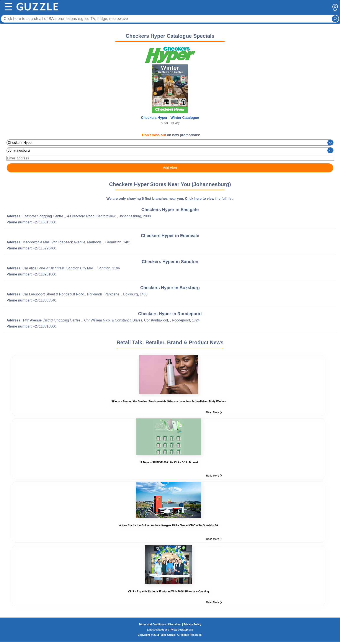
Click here (193, 199)
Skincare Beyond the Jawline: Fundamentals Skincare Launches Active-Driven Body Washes (169, 401)
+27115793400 (45, 248)
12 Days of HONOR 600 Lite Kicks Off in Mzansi (169, 462)
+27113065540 (45, 300)
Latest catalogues (158, 630)
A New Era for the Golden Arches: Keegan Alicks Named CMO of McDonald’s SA (168, 525)
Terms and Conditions (152, 624)
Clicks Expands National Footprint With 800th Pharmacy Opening (169, 592)
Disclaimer (175, 624)
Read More (214, 412)
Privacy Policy (192, 624)
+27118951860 (45, 274)
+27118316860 (45, 326)
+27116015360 (45, 222)
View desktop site (182, 630)
